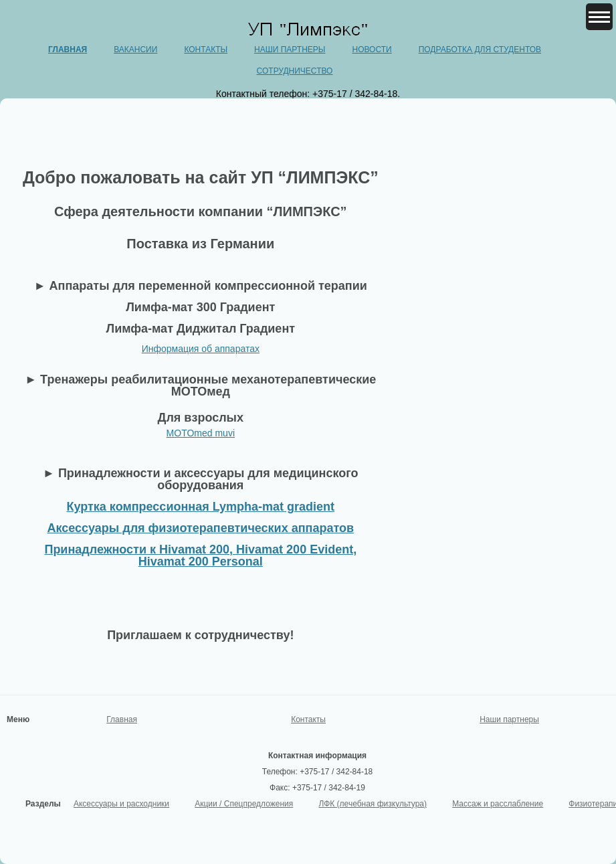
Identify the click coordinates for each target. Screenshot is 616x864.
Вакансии (135, 50)
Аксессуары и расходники (121, 804)
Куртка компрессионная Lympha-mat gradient (201, 507)
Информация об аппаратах (201, 349)
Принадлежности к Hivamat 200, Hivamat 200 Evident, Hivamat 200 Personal (200, 555)
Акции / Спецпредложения (244, 804)
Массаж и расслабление (498, 804)
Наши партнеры (290, 50)
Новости (372, 50)
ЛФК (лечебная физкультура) (373, 804)
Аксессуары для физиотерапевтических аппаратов (200, 528)
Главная (68, 50)
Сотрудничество (295, 71)
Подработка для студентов (480, 50)
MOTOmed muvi (201, 433)
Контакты (206, 50)
